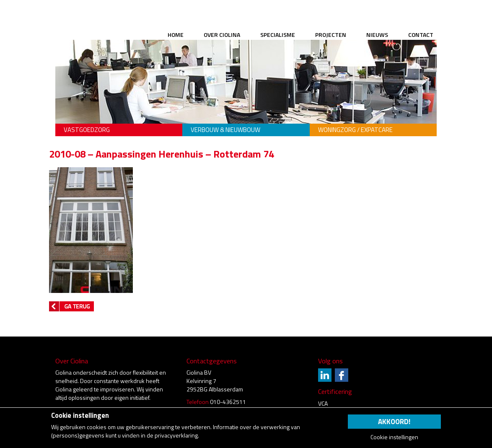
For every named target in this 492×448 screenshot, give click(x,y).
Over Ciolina (222, 35)
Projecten (331, 35)
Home (176, 35)
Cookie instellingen (394, 437)
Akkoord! (394, 422)
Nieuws (377, 35)
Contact (421, 35)
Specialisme (278, 35)
